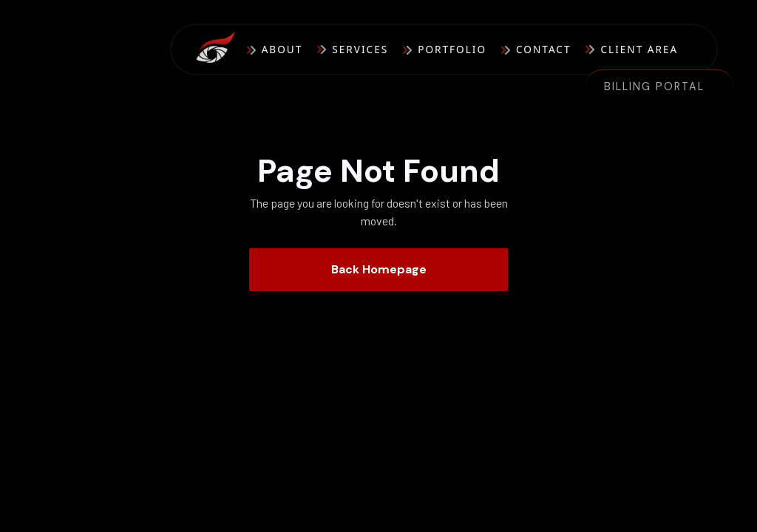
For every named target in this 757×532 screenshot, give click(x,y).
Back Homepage (379, 269)
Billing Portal (654, 86)
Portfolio (452, 49)
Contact (543, 49)
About (282, 49)
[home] (221, 50)
